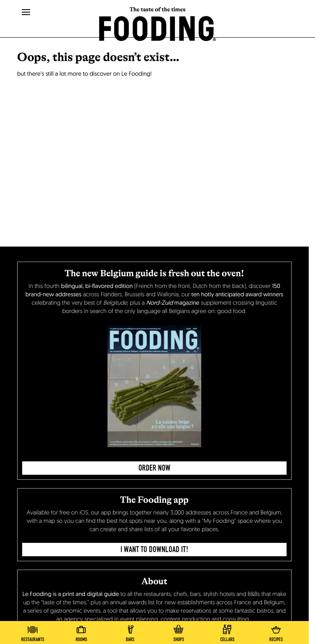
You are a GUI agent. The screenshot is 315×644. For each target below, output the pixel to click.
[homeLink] (158, 28)
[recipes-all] (276, 631)
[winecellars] (227, 631)
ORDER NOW (154, 468)
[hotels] (81, 631)
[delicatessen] (179, 631)
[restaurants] (33, 631)
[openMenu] (26, 13)
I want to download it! (155, 550)
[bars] (130, 631)
